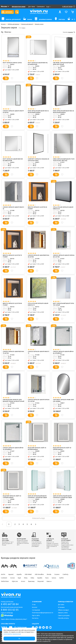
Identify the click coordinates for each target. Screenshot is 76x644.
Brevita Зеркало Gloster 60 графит (37, 208)
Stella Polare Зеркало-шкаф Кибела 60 (63, 208)
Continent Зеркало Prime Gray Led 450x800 (63, 400)
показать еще (38, 518)
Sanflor (61, 578)
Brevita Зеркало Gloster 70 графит (12, 256)
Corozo (12, 578)
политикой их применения (12, 634)
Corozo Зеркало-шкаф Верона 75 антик (13, 352)
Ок (19, 639)
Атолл (23, 581)
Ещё (49, 7)
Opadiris (40, 578)
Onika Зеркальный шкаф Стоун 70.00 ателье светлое (64, 160)
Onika (32, 578)
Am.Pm (3, 574)
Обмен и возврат (64, 610)
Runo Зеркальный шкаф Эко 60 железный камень (63, 112)
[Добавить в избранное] (12, 78)
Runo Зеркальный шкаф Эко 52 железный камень (38, 112)
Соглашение (36, 610)
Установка (61, 607)
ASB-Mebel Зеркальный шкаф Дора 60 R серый (63, 64)
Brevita (49, 574)
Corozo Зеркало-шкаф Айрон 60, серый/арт (63, 352)
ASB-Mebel (28, 574)
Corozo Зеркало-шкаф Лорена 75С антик (39, 400)
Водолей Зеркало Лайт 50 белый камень (37, 449)
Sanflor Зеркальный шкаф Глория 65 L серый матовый (37, 497)
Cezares (57, 574)
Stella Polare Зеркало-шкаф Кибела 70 (38, 304)
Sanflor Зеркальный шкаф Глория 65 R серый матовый (62, 497)
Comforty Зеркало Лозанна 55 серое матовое (38, 160)
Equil (19, 578)
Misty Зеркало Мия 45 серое (12, 63)
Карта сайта (36, 615)
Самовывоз (41, 7)
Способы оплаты (63, 618)
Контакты (35, 618)
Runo (47, 578)
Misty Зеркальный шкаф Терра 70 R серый (63, 304)
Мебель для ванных (13, 24)
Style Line (15, 581)
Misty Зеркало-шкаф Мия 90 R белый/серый (13, 160)
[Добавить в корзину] (6, 78)
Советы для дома (64, 615)
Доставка (32, 7)
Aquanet (11, 574)
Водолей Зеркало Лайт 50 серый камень (62, 449)
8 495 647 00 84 (10, 604)
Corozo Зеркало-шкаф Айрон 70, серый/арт (13, 449)
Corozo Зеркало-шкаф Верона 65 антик (38, 256)
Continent (4, 578)
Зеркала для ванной (27, 24)
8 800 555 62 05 (10, 610)
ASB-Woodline (39, 574)
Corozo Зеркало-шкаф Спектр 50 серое (13, 112)
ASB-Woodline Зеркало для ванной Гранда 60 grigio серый (13, 400)
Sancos (54, 578)
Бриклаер (31, 581)
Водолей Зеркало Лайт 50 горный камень (12, 497)
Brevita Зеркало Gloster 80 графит (12, 304)
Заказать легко (63, 613)
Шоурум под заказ (19, 7)
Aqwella (19, 574)
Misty (26, 578)
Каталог (3, 24)
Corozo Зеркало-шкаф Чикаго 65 (13, 208)
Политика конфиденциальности (43, 613)
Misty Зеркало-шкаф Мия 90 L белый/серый (38, 64)
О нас (34, 605)
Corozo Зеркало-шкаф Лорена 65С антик (64, 256)
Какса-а (49, 581)
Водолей (41, 581)
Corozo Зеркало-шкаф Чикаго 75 (38, 352)
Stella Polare (5, 581)
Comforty (65, 574)
